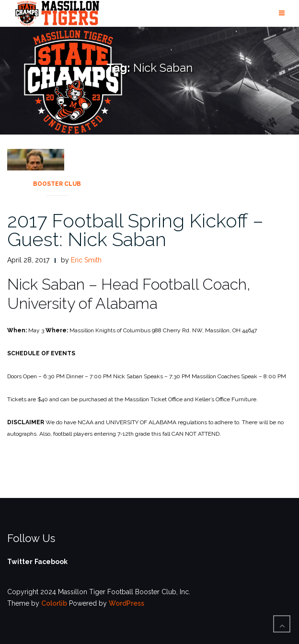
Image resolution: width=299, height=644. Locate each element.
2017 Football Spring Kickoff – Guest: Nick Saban (135, 230)
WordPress (126, 603)
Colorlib (54, 603)
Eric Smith (86, 260)
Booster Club (57, 184)
